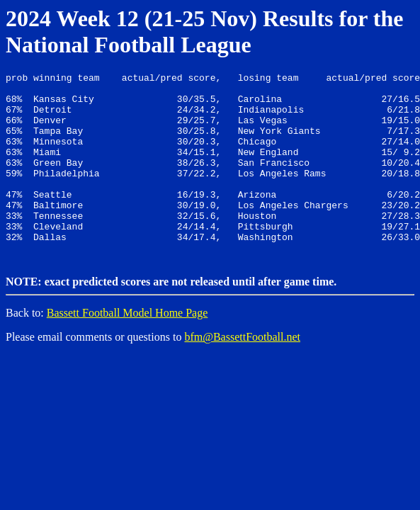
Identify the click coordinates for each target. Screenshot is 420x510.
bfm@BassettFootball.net (242, 373)
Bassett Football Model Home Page (127, 349)
